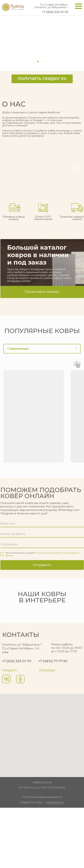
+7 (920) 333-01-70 (17, 721)
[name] (42, 524)
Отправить (42, 565)
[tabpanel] (42, 418)
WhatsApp (47, 731)
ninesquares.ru (55, 863)
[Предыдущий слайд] (3, 640)
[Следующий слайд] (81, 640)
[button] (42, 79)
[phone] (42, 534)
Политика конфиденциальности (42, 857)
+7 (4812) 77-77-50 (53, 721)
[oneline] (42, 545)
